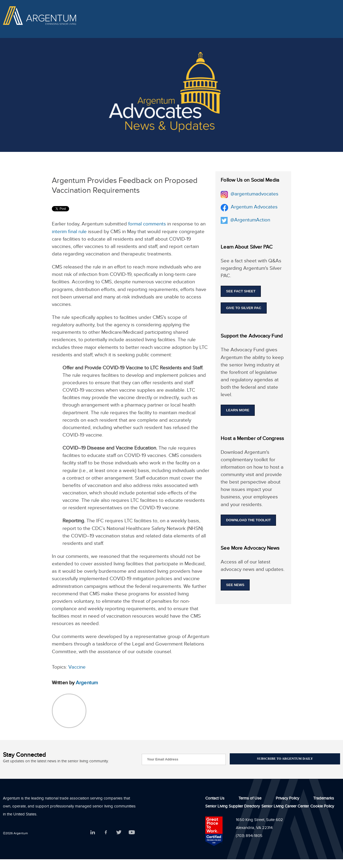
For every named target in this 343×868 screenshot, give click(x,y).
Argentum (87, 683)
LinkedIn (93, 833)
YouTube (132, 833)
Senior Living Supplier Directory (233, 808)
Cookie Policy (322, 808)
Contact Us (215, 800)
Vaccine (77, 668)
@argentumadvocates (253, 195)
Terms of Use (250, 800)
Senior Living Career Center (285, 808)
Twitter (119, 833)
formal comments (147, 225)
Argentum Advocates (254, 208)
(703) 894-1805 (249, 837)
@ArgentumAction (250, 221)
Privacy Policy (287, 800)
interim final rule (69, 232)
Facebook (106, 833)
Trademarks (324, 800)
